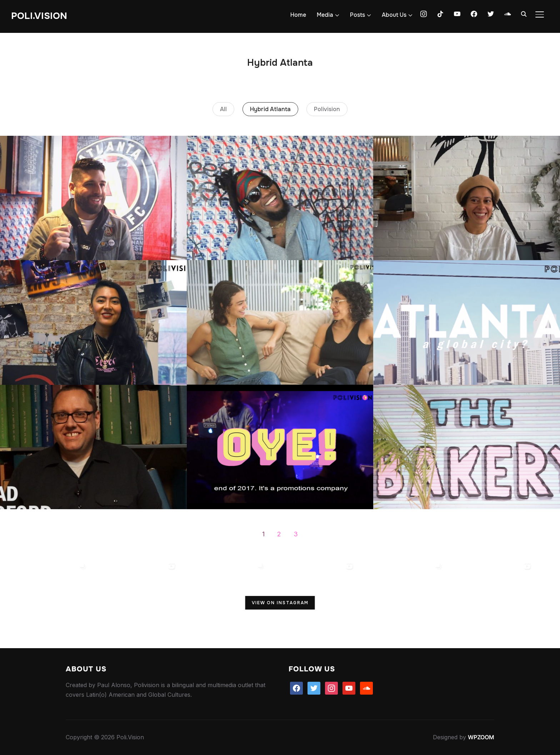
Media (325, 15)
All (223, 109)
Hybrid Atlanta (270, 109)
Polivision (327, 109)
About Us (394, 15)
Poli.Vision (39, 16)
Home (298, 15)
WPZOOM (481, 737)
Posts (357, 15)
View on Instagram (280, 603)
